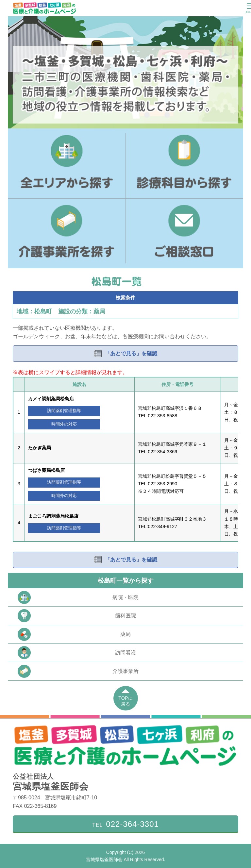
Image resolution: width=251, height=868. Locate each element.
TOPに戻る (125, 701)
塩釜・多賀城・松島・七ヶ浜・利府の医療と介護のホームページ (45, 8)
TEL (125, 824)
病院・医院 (78, 597)
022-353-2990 (163, 484)
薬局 (74, 634)
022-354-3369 (163, 452)
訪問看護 (77, 653)
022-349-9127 (163, 526)
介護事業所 (78, 671)
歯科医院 (77, 616)
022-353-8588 (163, 416)
